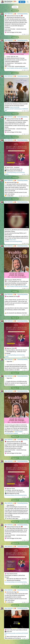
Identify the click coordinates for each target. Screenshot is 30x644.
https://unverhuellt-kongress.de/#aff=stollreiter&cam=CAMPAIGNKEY (16, 109)
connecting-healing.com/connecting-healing (16, 495)
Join (22, 2)
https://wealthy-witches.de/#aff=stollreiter (17, 68)
